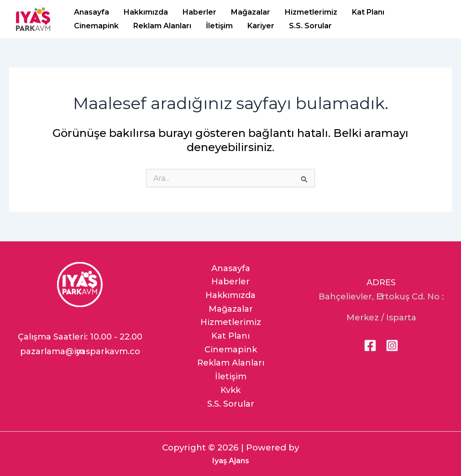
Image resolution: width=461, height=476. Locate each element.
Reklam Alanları (162, 26)
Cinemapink (96, 26)
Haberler (199, 12)
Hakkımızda (146, 12)
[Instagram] (392, 345)
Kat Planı (368, 12)
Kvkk (230, 390)
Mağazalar (251, 12)
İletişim (219, 26)
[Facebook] (370, 345)
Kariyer (261, 26)
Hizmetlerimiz (311, 12)
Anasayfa (92, 12)
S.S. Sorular (310, 26)
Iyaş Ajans (231, 461)
